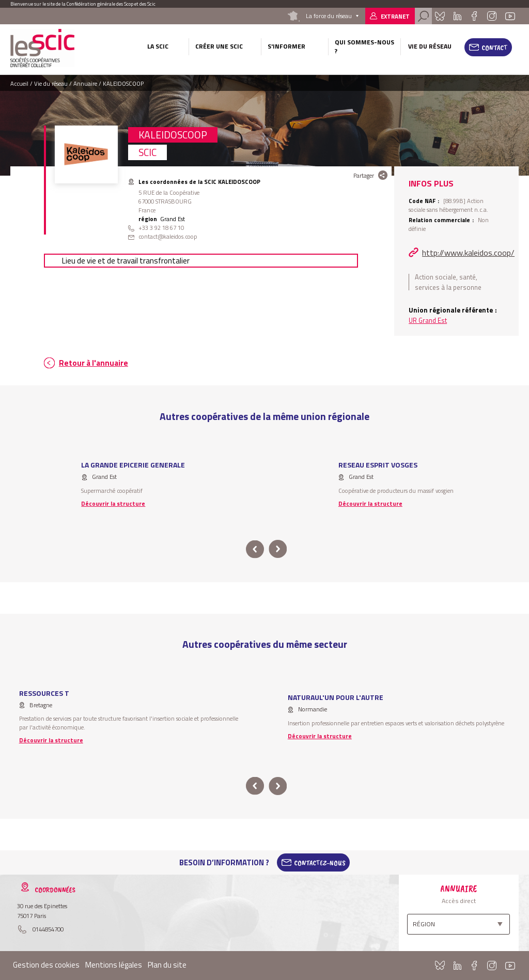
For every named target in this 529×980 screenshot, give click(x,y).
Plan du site (167, 965)
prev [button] (255, 549)
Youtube (510, 16)
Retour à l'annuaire (94, 363)
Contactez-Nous (320, 863)
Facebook (474, 16)
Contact (495, 48)
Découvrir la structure (113, 503)
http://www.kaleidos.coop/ (468, 253)
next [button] (278, 549)
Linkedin (457, 16)
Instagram (492, 16)
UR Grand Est (428, 320)
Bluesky (440, 16)
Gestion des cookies (46, 965)
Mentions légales (114, 965)
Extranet (395, 16)
